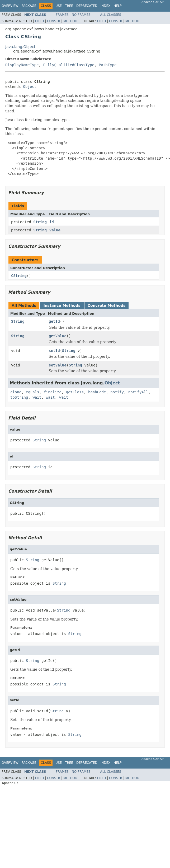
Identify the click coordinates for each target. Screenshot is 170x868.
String (40, 222)
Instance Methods (62, 306)
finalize (52, 392)
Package (29, 6)
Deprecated (87, 6)
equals (33, 392)
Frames (62, 15)
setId (54, 351)
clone (16, 392)
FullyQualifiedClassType (69, 65)
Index (106, 6)
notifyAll (138, 392)
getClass (75, 392)
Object (30, 87)
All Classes (111, 15)
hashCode (97, 392)
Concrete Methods (107, 306)
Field (39, 21)
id (52, 222)
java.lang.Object (20, 47)
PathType (108, 65)
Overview (10, 6)
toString (19, 397)
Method (70, 21)
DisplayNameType (22, 65)
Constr (54, 21)
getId (54, 321)
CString (19, 276)
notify (117, 392)
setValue (58, 365)
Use (59, 6)
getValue (58, 336)
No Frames (81, 15)
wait (37, 397)
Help (118, 6)
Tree (69, 6)
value (55, 230)
